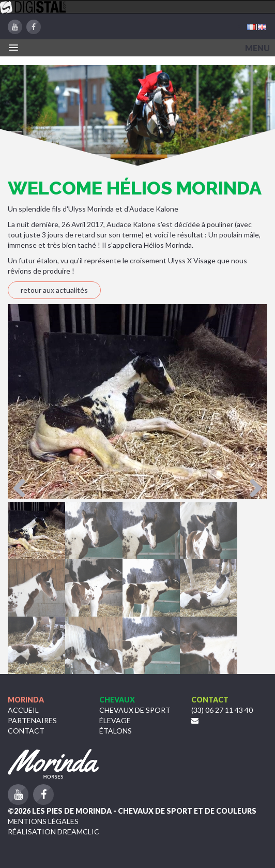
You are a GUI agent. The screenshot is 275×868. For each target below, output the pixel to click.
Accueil (23, 710)
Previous (23, 489)
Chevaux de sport (135, 710)
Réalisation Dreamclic (54, 832)
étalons (116, 731)
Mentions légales (43, 821)
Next (252, 489)
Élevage (115, 720)
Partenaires (32, 720)
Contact (26, 731)
